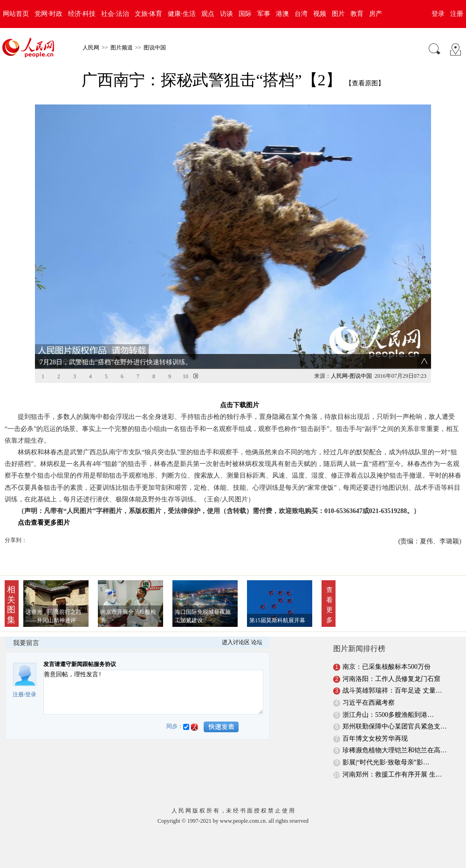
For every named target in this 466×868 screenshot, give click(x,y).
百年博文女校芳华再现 (375, 739)
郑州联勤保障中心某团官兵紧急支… (395, 726)
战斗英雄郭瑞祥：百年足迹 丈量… (392, 691)
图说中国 (155, 48)
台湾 (301, 14)
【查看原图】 (365, 83)
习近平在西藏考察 (369, 703)
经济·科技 (82, 14)
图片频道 (122, 48)
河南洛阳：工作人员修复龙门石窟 (391, 679)
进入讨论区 (236, 642)
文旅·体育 (149, 14)
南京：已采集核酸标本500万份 (387, 667)
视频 (320, 14)
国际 (245, 14)
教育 (357, 14)
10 (185, 376)
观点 (208, 14)
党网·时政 (48, 14)
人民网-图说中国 (351, 376)
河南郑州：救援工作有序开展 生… (392, 774)
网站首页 (16, 14)
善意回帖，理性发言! (153, 692)
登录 (438, 14)
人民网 (91, 48)
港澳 (282, 14)
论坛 (257, 642)
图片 (338, 14)
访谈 (226, 14)
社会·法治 (115, 14)
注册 (457, 14)
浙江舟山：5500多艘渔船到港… (388, 715)
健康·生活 (182, 14)
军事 (264, 14)
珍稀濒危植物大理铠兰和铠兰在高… (395, 750)
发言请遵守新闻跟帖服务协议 (80, 664)
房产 (376, 14)
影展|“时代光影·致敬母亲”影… (386, 762)
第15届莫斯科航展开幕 (277, 620)
